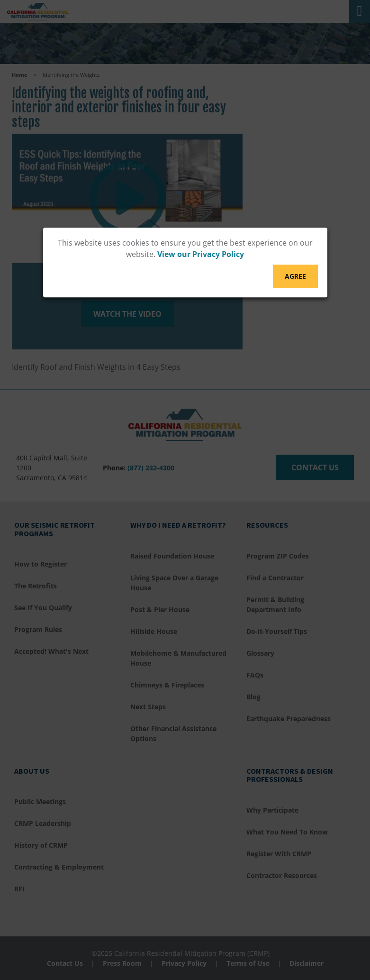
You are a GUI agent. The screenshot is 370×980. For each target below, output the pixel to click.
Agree (295, 276)
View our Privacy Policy (201, 254)
